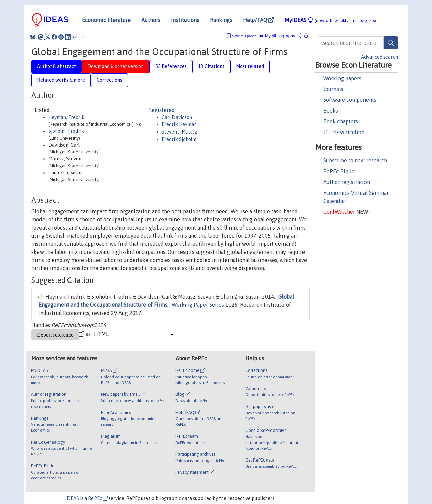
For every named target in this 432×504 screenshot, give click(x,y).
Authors (151, 20)
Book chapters (341, 121)
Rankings (221, 20)
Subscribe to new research (355, 160)
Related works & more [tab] (61, 80)
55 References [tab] (171, 66)
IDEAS (72, 498)
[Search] (391, 43)
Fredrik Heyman (179, 124)
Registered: (162, 110)
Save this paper (244, 36)
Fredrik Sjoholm (179, 139)
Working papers (342, 78)
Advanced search (380, 57)
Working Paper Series (198, 305)
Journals (333, 89)
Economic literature (106, 20)
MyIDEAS (330, 20)
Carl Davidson (177, 117)
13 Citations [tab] (211, 66)
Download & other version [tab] (116, 66)
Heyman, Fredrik (66, 117)
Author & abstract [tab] (57, 66)
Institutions (185, 20)
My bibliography (277, 36)
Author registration (347, 182)
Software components (350, 100)
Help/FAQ (258, 20)
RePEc (98, 498)
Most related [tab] (250, 66)
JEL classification (344, 132)
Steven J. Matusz (180, 132)
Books (331, 111)
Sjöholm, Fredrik (66, 131)
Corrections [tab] (109, 80)
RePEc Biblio (339, 171)
